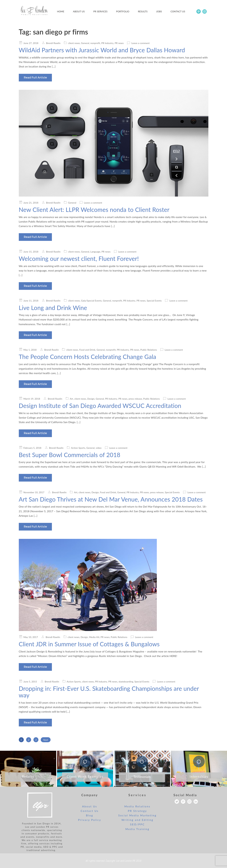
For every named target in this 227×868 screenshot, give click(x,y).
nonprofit (95, 43)
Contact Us (90, 811)
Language (95, 252)
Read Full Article (35, 78)
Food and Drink (87, 350)
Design (91, 399)
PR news (119, 43)
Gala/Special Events (91, 301)
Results (143, 11)
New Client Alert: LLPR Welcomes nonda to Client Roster (94, 210)
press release (135, 399)
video (99, 448)
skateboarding (126, 682)
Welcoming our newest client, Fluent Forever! (79, 259)
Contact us (178, 11)
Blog (90, 815)
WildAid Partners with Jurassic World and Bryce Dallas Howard (102, 50)
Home (61, 11)
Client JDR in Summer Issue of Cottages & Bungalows (89, 644)
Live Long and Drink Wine (53, 308)
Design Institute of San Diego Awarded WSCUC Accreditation (100, 406)
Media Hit (94, 637)
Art (72, 399)
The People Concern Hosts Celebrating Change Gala (88, 357)
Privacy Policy (90, 820)
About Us (79, 11)
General (85, 43)
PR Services (100, 11)
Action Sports (78, 448)
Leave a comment (140, 43)
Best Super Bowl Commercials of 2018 (70, 455)
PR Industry (107, 43)
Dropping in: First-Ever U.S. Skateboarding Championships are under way (109, 692)
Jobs (159, 11)
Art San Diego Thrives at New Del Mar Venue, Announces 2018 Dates (111, 499)
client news (74, 43)
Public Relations (149, 350)
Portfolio (123, 11)
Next (46, 740)
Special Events (154, 301)
